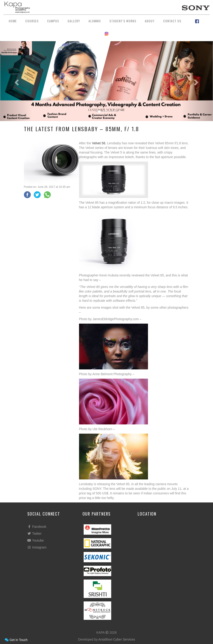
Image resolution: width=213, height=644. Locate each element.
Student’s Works (123, 21)
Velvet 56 (99, 143)
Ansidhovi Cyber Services (117, 639)
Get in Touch (16, 640)
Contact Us (172, 21)
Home (13, 21)
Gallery (74, 21)
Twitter (34, 534)
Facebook (37, 527)
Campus (53, 21)
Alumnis (95, 21)
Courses (32, 21)
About (150, 21)
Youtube (36, 540)
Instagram (37, 547)
